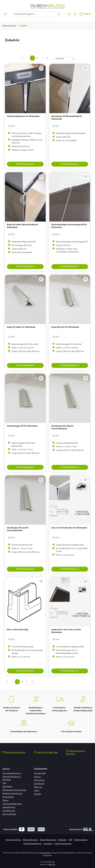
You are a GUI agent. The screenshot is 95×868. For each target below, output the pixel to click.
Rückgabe (62, 840)
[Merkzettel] (69, 14)
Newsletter (7, 787)
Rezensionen (8, 797)
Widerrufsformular (30, 840)
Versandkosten (45, 853)
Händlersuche (9, 811)
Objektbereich (9, 807)
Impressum (48, 844)
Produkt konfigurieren (25, 164)
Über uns (38, 787)
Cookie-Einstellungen (63, 844)
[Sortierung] (65, 59)
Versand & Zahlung (13, 840)
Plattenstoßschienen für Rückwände (23, 116)
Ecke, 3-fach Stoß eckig (18, 630)
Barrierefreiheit (9, 814)
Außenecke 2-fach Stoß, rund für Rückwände (66, 631)
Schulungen (39, 780)
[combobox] (34, 14)
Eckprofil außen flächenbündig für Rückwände (23, 226)
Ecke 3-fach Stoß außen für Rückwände (69, 528)
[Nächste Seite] (42, 58)
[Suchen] (58, 14)
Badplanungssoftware (12, 794)
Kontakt (38, 794)
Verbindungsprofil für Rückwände (22, 426)
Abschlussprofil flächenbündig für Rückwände (67, 118)
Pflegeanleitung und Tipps (14, 790)
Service (6, 769)
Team (37, 791)
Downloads (39, 784)
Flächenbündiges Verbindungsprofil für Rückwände (69, 226)
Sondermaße (40, 773)
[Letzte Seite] (47, 58)
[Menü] (5, 14)
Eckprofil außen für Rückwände (21, 327)
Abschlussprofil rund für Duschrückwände (18, 529)
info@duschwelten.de (16, 753)
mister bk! (51, 865)
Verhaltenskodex (81, 840)
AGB (70, 840)
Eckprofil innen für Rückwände (65, 327)
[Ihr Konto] (75, 14)
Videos (5, 801)
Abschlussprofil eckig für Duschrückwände (62, 427)
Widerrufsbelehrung (48, 840)
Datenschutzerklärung (33, 844)
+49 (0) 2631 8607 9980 (48, 753)
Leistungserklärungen (12, 804)
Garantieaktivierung (12, 773)
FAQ (4, 783)
